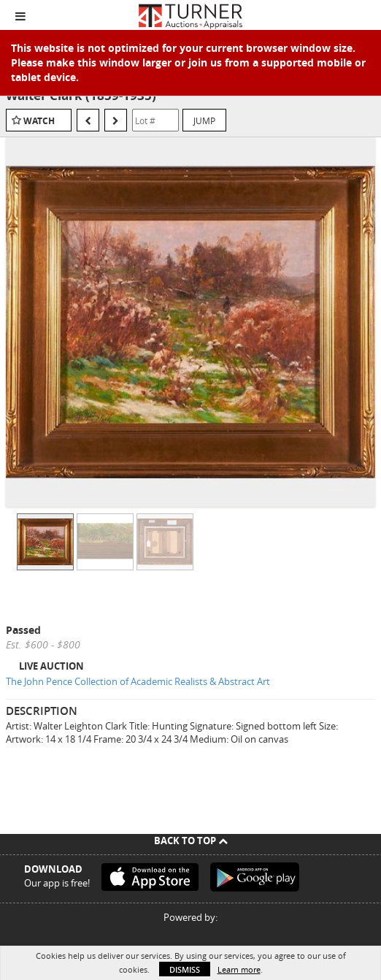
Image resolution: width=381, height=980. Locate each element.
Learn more (239, 969)
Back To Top (191, 841)
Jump (204, 120)
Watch (39, 121)
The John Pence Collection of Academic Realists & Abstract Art (138, 681)
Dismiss (185, 969)
